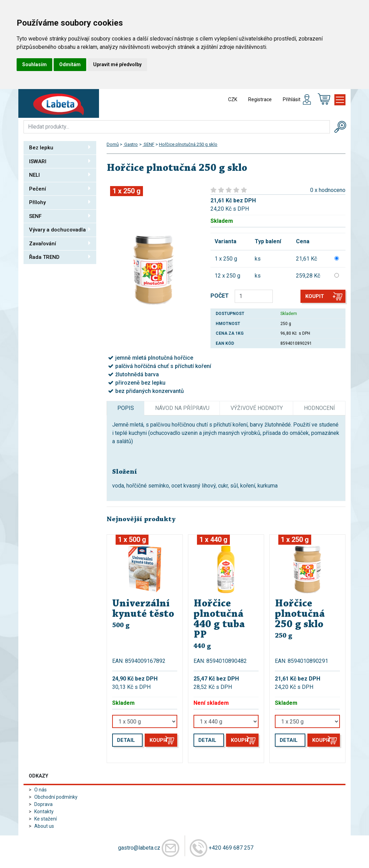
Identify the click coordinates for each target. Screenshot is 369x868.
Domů (113, 144)
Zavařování (60, 243)
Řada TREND (60, 257)
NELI (60, 175)
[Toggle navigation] (340, 100)
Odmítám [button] (70, 64)
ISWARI (60, 161)
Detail (126, 740)
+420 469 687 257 (231, 848)
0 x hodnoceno (328, 190)
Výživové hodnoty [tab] (257, 408)
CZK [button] (233, 99)
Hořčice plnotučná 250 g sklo (188, 144)
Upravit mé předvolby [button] (117, 64)
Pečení (60, 188)
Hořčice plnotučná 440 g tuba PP (219, 620)
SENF (60, 216)
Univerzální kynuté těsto (143, 609)
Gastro (130, 144)
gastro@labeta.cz (139, 848)
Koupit (315, 296)
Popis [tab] (126, 408)
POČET (220, 296)
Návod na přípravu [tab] (182, 408)
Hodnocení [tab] (319, 408)
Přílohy (60, 202)
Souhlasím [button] (34, 64)
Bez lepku (60, 147)
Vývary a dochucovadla (60, 229)
